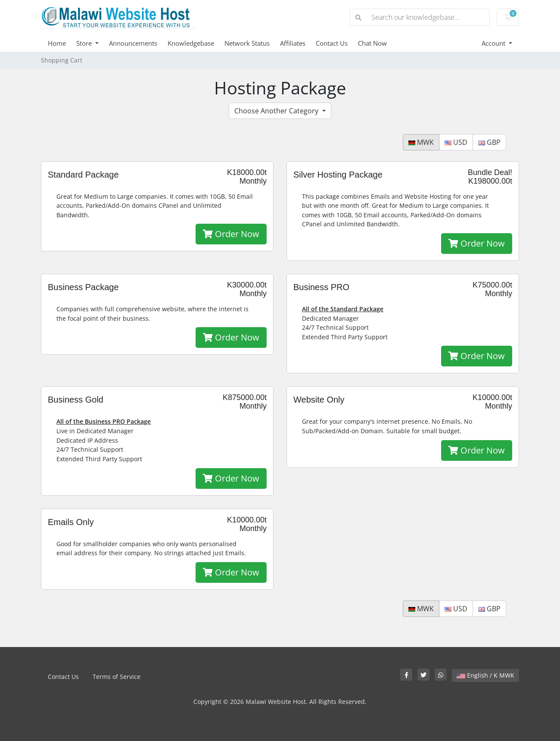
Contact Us (332, 43)
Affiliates (293, 43)
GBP (489, 142)
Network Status (247, 43)
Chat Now (372, 43)
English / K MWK (485, 675)
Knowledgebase (191, 43)
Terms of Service (117, 677)
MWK (421, 142)
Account (494, 43)
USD (456, 142)
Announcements (133, 43)
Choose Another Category (277, 111)
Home (57, 43)
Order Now (231, 234)
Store (85, 43)
